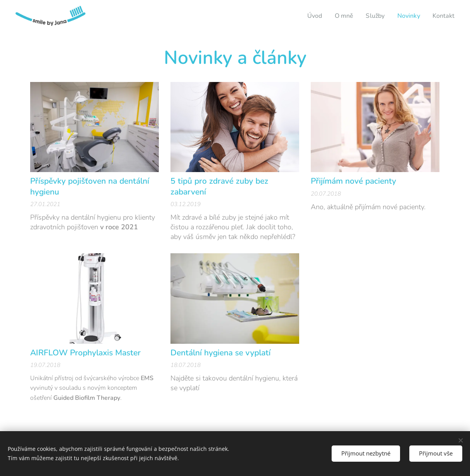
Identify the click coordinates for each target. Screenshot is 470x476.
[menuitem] (310, 16)
